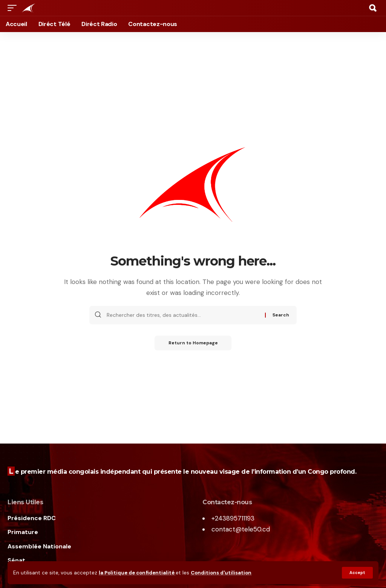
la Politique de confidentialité (138, 573)
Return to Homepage (193, 343)
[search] (373, 8)
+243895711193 (233, 518)
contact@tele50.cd (241, 529)
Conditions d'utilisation (224, 573)
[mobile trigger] (14, 8)
